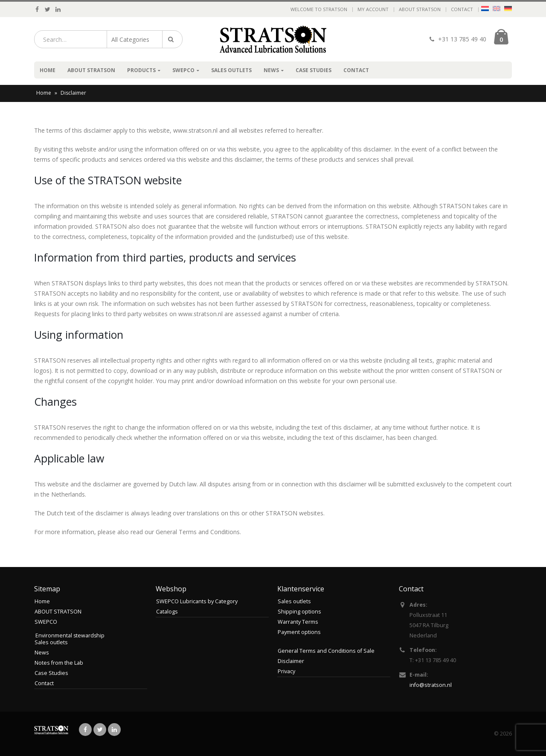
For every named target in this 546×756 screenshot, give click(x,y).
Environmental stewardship (70, 635)
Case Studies (314, 70)
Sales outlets (231, 70)
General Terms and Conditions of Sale (326, 651)
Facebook (85, 730)
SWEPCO (183, 70)
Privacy (286, 671)
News (271, 70)
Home (48, 70)
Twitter (100, 730)
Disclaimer (291, 661)
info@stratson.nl (431, 685)
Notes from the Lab (59, 663)
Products (141, 70)
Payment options (299, 632)
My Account (373, 9)
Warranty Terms (298, 622)
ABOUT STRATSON (420, 9)
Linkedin (114, 730)
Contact (462, 9)
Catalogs (167, 612)
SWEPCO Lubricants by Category (197, 601)
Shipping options (299, 612)
